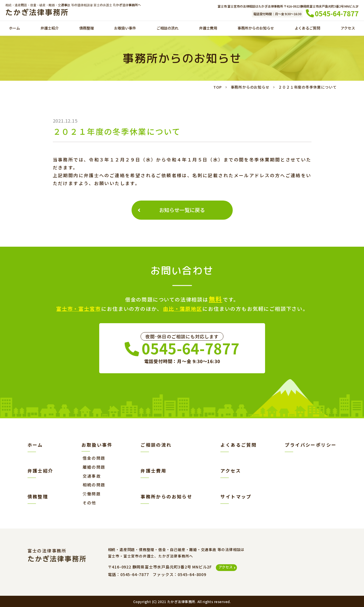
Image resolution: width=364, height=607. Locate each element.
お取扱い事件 (122, 28)
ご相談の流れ (164, 28)
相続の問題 (94, 485)
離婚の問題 (94, 467)
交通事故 (92, 476)
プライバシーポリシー (311, 445)
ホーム (17, 28)
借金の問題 (94, 458)
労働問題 (92, 494)
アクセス (345, 28)
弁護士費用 (204, 28)
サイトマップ (236, 496)
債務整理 (85, 28)
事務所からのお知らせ (252, 28)
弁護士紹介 (50, 28)
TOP (217, 87)
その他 (90, 503)
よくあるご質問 (306, 28)
